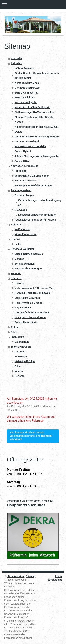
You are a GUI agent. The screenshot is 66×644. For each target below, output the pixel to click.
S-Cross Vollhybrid (26, 102)
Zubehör (16, 273)
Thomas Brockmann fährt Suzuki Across (34, 120)
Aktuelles (16, 63)
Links (18, 244)
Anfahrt (15, 327)
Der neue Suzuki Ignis (27, 142)
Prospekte (21, 171)
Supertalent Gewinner (27, 298)
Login (58, 576)
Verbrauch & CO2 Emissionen (32, 176)
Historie (19, 283)
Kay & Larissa (23, 308)
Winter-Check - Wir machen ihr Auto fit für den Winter (37, 76)
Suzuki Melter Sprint (26, 322)
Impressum (18, 337)
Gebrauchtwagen (25, 195)
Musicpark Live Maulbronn (30, 317)
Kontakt (15, 239)
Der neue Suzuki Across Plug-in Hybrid (37, 137)
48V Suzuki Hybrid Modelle (30, 146)
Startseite (17, 58)
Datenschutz (22, 342)
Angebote (17, 225)
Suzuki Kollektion (25, 98)
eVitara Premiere (24, 68)
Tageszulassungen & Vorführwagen (35, 220)
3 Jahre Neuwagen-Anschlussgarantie (37, 156)
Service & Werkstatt (22, 249)
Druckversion (14, 576)
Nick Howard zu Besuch (29, 303)
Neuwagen (21, 210)
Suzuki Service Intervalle (29, 254)
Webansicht (55, 580)
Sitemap (31, 576)
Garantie (20, 259)
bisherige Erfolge (25, 361)
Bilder (14, 332)
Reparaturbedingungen (28, 269)
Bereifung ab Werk (25, 181)
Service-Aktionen (25, 264)
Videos (19, 371)
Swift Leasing (23, 229)
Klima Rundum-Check (27, 83)
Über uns (16, 278)
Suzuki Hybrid (23, 151)
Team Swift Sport (21, 347)
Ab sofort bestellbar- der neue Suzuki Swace (36, 129)
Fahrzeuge (21, 356)
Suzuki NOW (22, 161)
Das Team (20, 352)
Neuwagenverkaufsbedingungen (34, 185)
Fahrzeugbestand (21, 190)
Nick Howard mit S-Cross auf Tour (34, 288)
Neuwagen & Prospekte (25, 166)
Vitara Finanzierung (26, 234)
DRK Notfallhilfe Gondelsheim (32, 312)
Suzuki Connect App (27, 93)
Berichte (20, 376)
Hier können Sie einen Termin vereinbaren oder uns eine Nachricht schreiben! (31, 436)
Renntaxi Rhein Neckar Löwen (32, 293)
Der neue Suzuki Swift (27, 88)
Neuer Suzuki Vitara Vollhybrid (32, 107)
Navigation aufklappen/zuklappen (33, 5)
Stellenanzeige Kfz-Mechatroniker (34, 112)
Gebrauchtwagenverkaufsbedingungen (40, 203)
